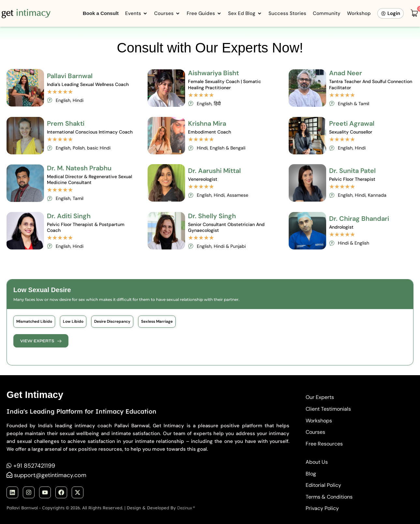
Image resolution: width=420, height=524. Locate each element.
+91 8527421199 (34, 466)
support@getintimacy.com (50, 475)
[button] (34, 322)
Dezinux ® (186, 508)
